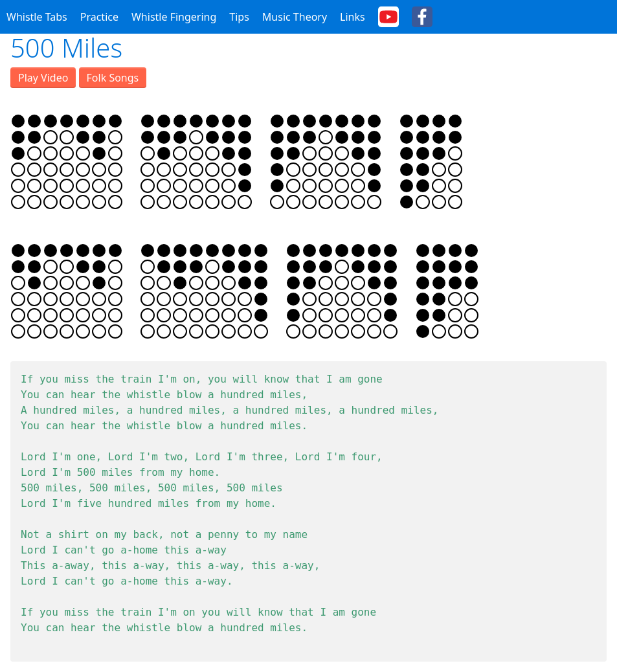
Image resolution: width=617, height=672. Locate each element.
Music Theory (295, 17)
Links (353, 17)
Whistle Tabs (37, 17)
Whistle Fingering (174, 17)
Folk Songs (113, 78)
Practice (99, 17)
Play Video (43, 78)
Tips (239, 17)
